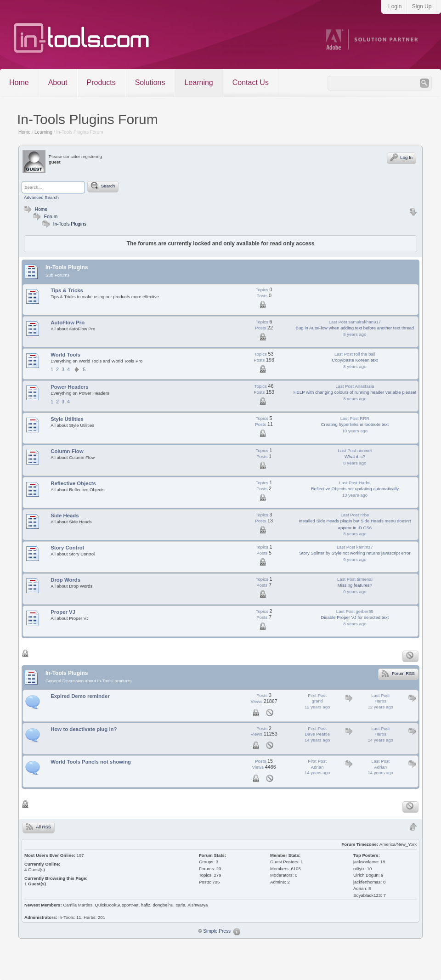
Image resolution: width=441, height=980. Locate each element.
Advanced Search (41, 197)
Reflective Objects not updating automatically (355, 489)
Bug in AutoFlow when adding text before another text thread (355, 328)
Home (19, 82)
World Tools (65, 355)
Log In (401, 157)
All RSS (39, 827)
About (58, 82)
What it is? (355, 456)
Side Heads (65, 515)
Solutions (150, 82)
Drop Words (65, 580)
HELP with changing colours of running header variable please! (355, 392)
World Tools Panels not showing (91, 762)
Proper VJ (63, 612)
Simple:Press (217, 931)
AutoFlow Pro (68, 323)
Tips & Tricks (67, 290)
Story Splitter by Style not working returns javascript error (355, 553)
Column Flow (67, 451)
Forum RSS (398, 673)
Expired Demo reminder (80, 696)
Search (103, 186)
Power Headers (69, 387)
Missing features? (355, 585)
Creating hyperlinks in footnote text (355, 424)
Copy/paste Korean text (355, 360)
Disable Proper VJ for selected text (355, 617)
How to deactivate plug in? (84, 729)
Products (101, 82)
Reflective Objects (73, 483)
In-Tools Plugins (70, 224)
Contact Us (251, 82)
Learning (198, 82)
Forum (44, 217)
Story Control (67, 548)
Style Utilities (67, 419)
